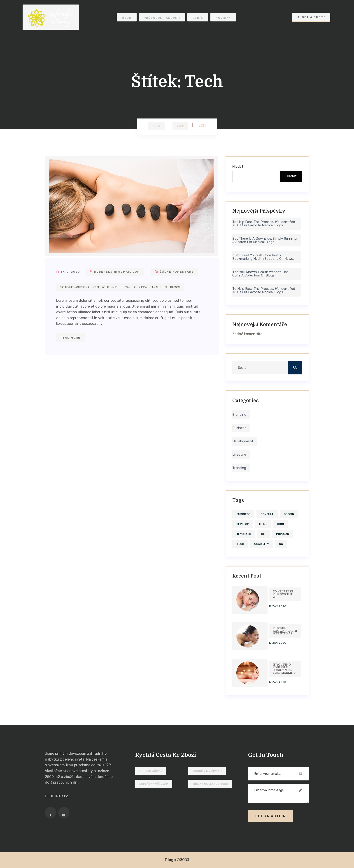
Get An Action (271, 816)
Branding (239, 415)
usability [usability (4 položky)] (262, 544)
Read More (70, 338)
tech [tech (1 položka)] (240, 544)
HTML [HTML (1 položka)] (263, 524)
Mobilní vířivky (151, 771)
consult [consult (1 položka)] (267, 514)
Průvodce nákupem (162, 18)
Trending (239, 468)
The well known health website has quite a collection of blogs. (260, 274)
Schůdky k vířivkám (207, 771)
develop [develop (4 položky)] (243, 524)
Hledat (238, 167)
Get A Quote (311, 17)
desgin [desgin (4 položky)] (289, 514)
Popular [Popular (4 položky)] (283, 534)
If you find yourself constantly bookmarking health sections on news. (263, 257)
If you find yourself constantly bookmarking (284, 669)
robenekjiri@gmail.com (115, 272)
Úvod (127, 18)
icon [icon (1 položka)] (281, 524)
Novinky (223, 18)
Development (243, 441)
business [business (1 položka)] (243, 514)
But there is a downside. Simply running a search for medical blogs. (264, 240)
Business (239, 428)
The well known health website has (285, 631)
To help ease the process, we (283, 594)
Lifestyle (239, 455)
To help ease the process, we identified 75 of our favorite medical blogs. (120, 287)
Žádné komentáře (174, 272)
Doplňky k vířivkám (154, 784)
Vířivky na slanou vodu (210, 784)
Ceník (198, 18)
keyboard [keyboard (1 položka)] (244, 534)
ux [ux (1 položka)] (281, 544)
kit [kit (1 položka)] (264, 534)
